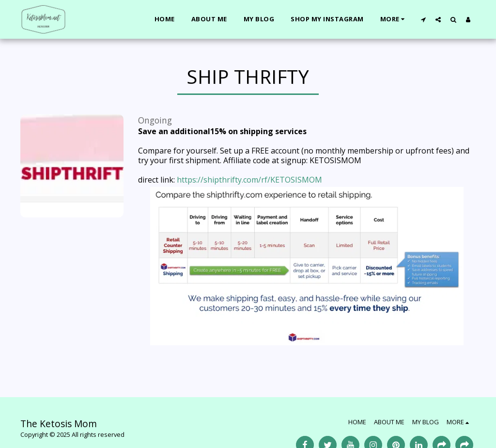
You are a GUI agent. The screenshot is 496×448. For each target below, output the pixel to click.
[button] (423, 19)
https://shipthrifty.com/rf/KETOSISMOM (249, 180)
